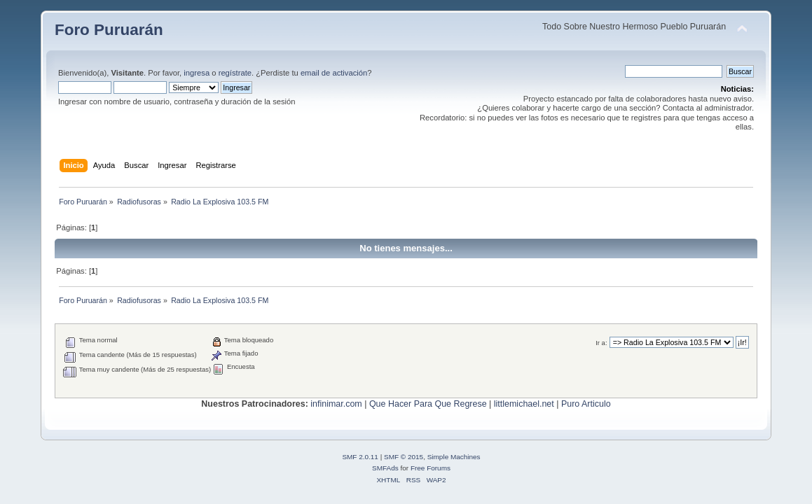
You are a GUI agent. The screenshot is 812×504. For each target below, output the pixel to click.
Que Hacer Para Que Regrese (428, 404)
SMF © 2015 (404, 457)
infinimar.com (336, 404)
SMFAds (385, 468)
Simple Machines (454, 457)
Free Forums (431, 468)
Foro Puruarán (109, 30)
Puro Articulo (586, 404)
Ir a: (601, 343)
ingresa (197, 73)
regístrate (235, 73)
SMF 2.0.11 (360, 457)
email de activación (334, 73)
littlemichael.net (524, 404)
